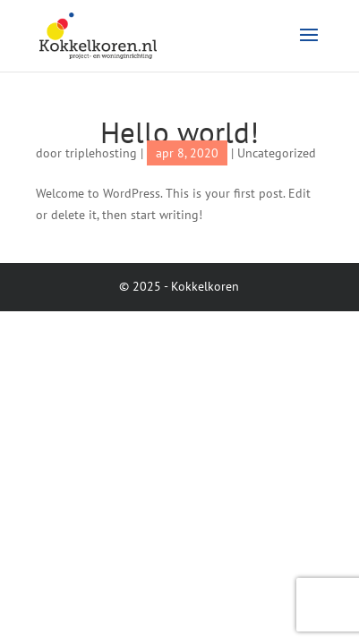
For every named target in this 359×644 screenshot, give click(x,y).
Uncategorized (277, 153)
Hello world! (179, 132)
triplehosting (101, 153)
